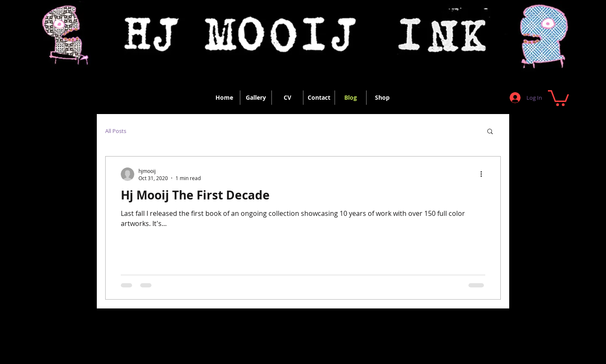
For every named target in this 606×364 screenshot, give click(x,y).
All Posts (116, 131)
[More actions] (484, 174)
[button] (558, 97)
